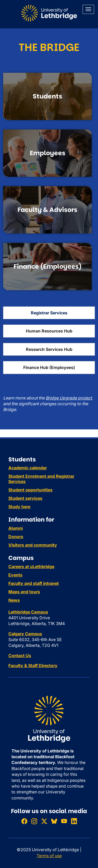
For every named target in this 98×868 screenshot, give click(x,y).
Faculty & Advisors (47, 210)
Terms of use (49, 856)
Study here (19, 507)
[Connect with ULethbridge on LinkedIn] (74, 821)
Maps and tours (24, 592)
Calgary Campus (25, 634)
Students (47, 96)
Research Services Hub (49, 349)
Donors (16, 537)
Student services (25, 498)
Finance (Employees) (48, 266)
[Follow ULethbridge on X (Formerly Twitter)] (44, 821)
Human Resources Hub (49, 331)
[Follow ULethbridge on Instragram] (34, 821)
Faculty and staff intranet (34, 583)
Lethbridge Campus (28, 612)
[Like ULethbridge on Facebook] (24, 821)
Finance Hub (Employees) (49, 367)
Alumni (16, 528)
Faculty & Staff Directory (33, 666)
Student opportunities (30, 490)
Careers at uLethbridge (31, 566)
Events (15, 575)
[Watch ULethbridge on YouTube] (64, 821)
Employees (48, 153)
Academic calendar (28, 468)
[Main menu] (88, 9)
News (14, 600)
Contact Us (20, 656)
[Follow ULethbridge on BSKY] (54, 821)
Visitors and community (33, 545)
